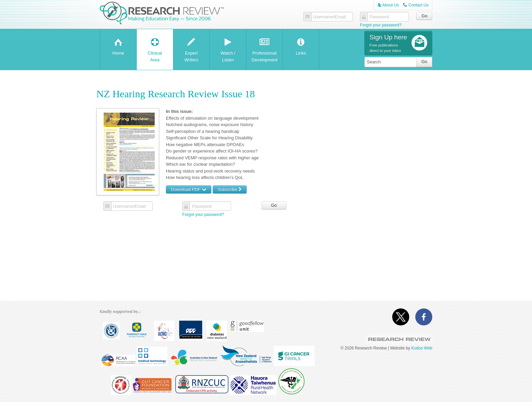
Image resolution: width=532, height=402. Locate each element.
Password (379, 17)
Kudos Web (422, 348)
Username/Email (329, 17)
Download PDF (189, 189)
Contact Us (416, 5)
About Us (388, 5)
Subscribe (230, 189)
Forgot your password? (381, 25)
